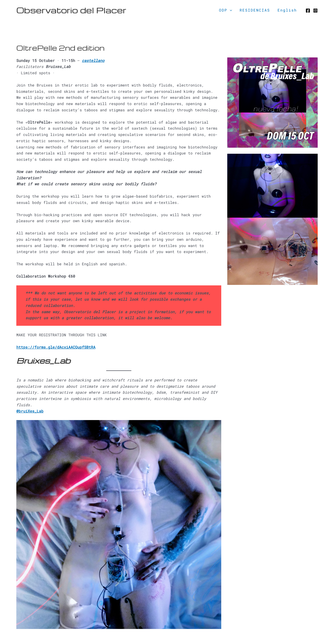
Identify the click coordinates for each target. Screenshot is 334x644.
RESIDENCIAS (255, 10)
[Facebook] (308, 11)
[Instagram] (315, 11)
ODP (226, 10)
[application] (230, 10)
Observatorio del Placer (71, 10)
